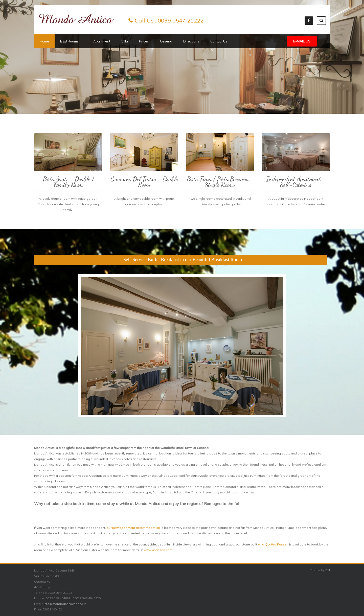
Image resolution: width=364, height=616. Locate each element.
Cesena (166, 41)
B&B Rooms (71, 41)
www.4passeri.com (158, 550)
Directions (191, 41)
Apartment (102, 41)
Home (44, 41)
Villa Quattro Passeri (273, 544)
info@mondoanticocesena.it (65, 604)
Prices (144, 41)
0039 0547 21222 (181, 20)
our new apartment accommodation (133, 528)
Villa (125, 41)
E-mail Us (302, 41)
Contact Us (219, 41)
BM (328, 570)
